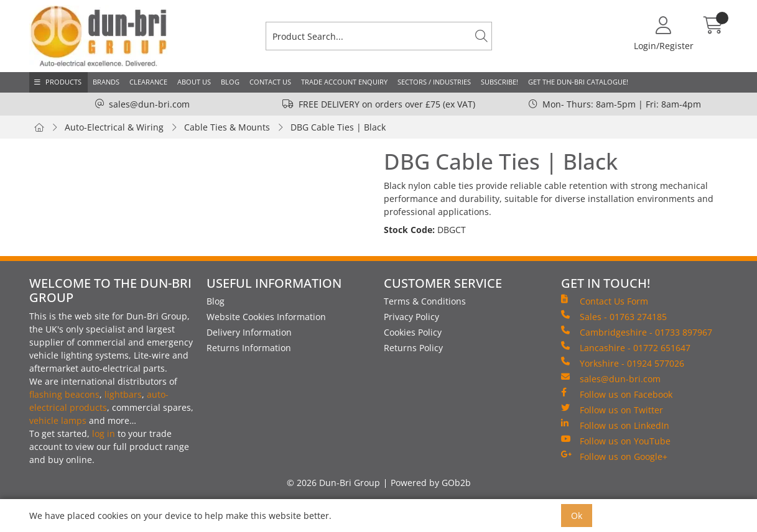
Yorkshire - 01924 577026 (623, 363)
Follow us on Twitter (612, 410)
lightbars (123, 394)
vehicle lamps (58, 420)
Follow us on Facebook (617, 394)
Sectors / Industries (434, 82)
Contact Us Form (605, 301)
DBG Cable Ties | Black (338, 127)
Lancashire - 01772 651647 (626, 347)
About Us (194, 82)
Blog (230, 82)
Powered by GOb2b (431, 483)
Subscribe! (499, 82)
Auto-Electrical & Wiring (114, 127)
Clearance (148, 82)
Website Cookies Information (266, 317)
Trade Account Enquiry (344, 82)
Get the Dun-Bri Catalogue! (578, 82)
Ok (577, 516)
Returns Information (249, 348)
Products (63, 82)
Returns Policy (413, 348)
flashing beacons (64, 394)
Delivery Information (249, 332)
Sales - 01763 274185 (614, 316)
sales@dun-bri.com (149, 104)
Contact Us (270, 82)
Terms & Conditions (425, 301)
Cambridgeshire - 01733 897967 (637, 332)
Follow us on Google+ (614, 456)
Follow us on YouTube (616, 441)
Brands (106, 82)
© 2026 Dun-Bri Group (333, 483)
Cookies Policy (413, 332)
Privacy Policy (411, 317)
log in (104, 433)
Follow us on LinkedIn (615, 425)
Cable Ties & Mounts (227, 127)
